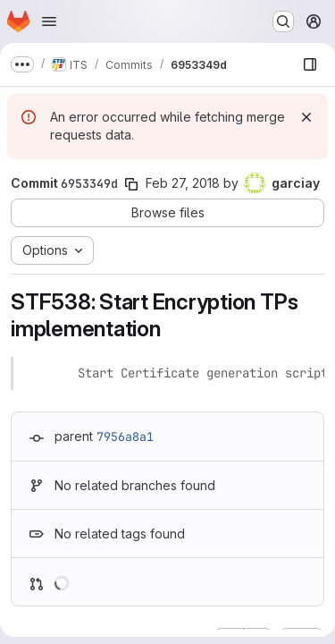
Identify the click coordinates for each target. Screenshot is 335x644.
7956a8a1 (125, 436)
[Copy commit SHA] (131, 184)
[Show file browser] (310, 64)
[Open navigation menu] (49, 21)
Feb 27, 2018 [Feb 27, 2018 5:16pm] (183, 183)
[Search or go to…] (283, 21)
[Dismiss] (306, 117)
